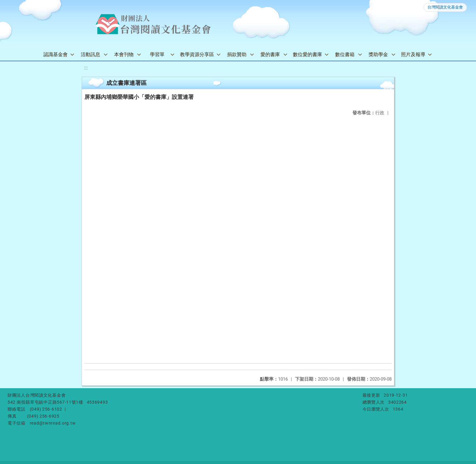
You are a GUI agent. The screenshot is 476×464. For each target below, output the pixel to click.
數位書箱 (345, 54)
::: (86, 68)
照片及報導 (413, 54)
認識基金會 (56, 54)
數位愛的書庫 (308, 54)
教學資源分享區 (197, 54)
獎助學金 (378, 54)
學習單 (157, 54)
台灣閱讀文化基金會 (445, 7)
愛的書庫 (270, 54)
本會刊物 (124, 54)
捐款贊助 (237, 54)
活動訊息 (90, 54)
